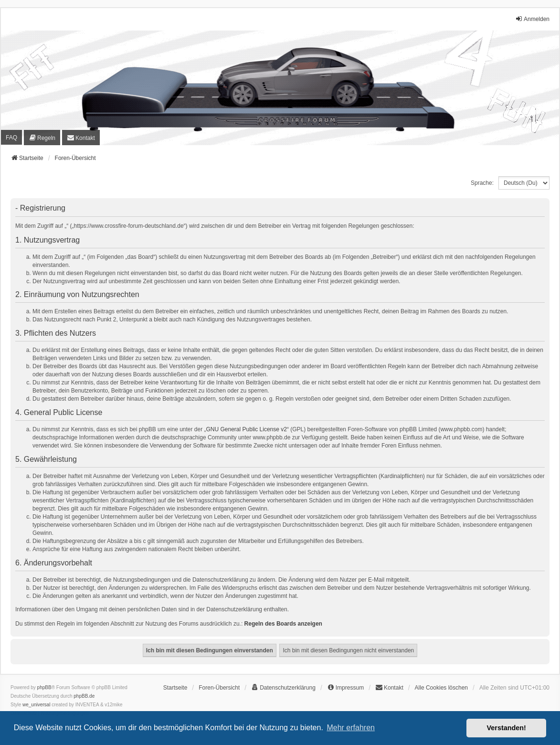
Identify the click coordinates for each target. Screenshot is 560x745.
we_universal (36, 705)
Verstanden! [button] (507, 728)
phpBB (44, 687)
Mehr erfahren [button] (351, 728)
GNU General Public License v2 (247, 429)
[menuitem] (42, 137)
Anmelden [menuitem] (532, 19)
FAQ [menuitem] (11, 138)
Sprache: (482, 183)
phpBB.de (84, 696)
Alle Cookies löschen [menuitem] (441, 688)
